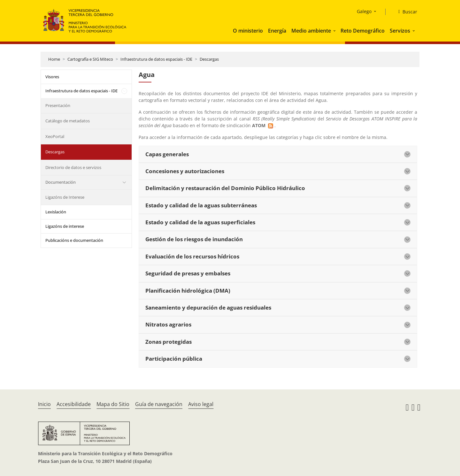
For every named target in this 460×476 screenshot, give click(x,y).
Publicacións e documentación (74, 240)
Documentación (61, 182)
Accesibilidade (74, 404)
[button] (335, 31)
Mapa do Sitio (113, 404)
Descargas (209, 59)
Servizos (400, 31)
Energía (277, 31)
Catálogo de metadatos (68, 121)
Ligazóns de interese (65, 226)
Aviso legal (201, 404)
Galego (364, 11)
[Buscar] (405, 12)
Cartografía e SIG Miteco (90, 59)
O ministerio (248, 31)
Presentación (58, 105)
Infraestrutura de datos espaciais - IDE (156, 59)
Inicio (44, 404)
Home (54, 59)
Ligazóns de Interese (65, 197)
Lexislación (56, 212)
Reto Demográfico (363, 31)
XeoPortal (55, 136)
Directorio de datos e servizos (73, 167)
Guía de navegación (159, 404)
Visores (52, 77)
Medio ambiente (311, 31)
